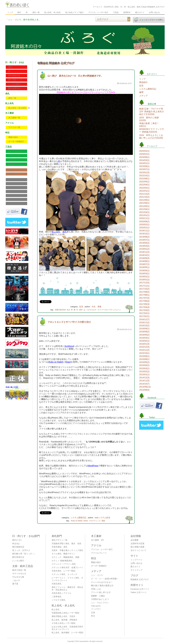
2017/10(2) (144, 289)
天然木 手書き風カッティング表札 (67, 550)
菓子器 (11, 164)
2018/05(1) (144, 267)
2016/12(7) (144, 319)
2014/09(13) (145, 387)
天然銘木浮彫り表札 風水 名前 (66, 544)
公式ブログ (13, 203)
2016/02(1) (144, 341)
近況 (81, 307)
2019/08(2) (144, 237)
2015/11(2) (144, 350)
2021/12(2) (144, 194)
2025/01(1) (144, 154)
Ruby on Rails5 (56, 362)
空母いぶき (96, 589)
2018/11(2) (144, 252)
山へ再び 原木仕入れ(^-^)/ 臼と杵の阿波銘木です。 (75, 76)
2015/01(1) (144, 374)
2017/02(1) (144, 313)
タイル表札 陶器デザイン (63, 554)
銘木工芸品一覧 (19, 570)
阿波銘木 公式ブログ (140, 580)
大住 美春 (96, 307)
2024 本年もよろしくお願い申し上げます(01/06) (151, 137)
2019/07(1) (144, 240)
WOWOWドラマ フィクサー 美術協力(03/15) (152, 130)
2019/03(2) (144, 246)
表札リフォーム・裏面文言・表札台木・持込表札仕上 (67, 589)
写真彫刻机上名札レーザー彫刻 (65, 613)
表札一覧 (36, 12)
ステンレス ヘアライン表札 (64, 564)
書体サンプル (13, 170)
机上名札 (56, 232)
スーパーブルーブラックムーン (109, 310)
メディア (143, 96)
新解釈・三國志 (98, 596)
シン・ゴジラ (97, 575)
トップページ (136, 560)
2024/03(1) (144, 160)
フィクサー (96, 609)
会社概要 (12, 180)
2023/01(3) (144, 172)
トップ (10, 12)
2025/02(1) (144, 151)
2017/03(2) (144, 310)
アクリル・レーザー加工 (98, 12)
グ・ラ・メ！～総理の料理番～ (105, 579)
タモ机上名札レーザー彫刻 (63, 623)
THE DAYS (96, 606)
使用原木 (127, 12)
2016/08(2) (144, 332)
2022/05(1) (144, 182)
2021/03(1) (144, 212)
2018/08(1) (144, 261)
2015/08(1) (144, 359)
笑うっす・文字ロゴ (21, 550)
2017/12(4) (144, 283)
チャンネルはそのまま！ (102, 582)
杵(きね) (16, 544)
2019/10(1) (144, 234)
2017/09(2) (144, 292)
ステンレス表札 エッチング (64, 574)
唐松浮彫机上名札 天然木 (63, 616)
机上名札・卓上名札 (53, 12)
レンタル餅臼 (14, 84)
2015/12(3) (144, 347)
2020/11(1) (144, 218)
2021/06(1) (144, 203)
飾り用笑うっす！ (16, 80)
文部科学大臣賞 (14, 184)
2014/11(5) (144, 381)
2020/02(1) (144, 224)
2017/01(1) (144, 316)
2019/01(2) (144, 249)
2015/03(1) (144, 368)
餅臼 (19, 12)
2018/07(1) (144, 264)
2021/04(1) (144, 209)
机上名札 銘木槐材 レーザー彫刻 (67, 633)
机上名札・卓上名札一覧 (19, 108)
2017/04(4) (144, 307)
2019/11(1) (144, 231)
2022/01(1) (144, 191)
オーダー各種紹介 (16, 142)
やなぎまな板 (14, 155)
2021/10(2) (144, 197)
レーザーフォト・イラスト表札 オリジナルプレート (67, 579)
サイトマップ (13, 199)
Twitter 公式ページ (139, 592)
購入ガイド (140, 12)
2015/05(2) (144, 362)
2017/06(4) (144, 301)
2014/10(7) (144, 384)
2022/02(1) (144, 188)
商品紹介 (143, 82)
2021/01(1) (144, 215)
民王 (93, 616)
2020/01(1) (144, 228)
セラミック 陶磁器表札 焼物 (65, 557)
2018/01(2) (144, 280)
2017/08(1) (144, 295)
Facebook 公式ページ (140, 589)
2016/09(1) (144, 329)
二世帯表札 (57, 597)
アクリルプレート (99, 553)
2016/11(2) (144, 322)
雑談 (103, 521)
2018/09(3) (144, 258)
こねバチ (12, 160)
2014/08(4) (144, 390)
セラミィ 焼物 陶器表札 (62, 561)
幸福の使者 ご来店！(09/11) (149, 125)
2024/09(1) (144, 157)
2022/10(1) (144, 175)
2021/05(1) (144, 206)
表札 (65, 232)
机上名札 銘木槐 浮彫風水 (64, 620)
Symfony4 (69, 346)
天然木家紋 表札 (59, 547)
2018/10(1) (144, 255)
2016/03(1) (144, 338)
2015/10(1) (144, 353)
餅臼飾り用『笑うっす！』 (24, 554)
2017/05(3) (144, 304)
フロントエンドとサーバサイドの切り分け (69, 322)
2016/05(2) (144, 335)
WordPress (93, 466)
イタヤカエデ (91, 310)
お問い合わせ (154, 12)
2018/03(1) (144, 273)
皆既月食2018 (60, 310)
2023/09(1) (144, 166)
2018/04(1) (144, 270)
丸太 (68, 310)
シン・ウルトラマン (100, 603)
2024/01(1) (144, 163)
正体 (93, 613)
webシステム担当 (102, 518)
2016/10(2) (144, 325)
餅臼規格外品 (14, 76)
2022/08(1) (144, 179)
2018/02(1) (144, 276)
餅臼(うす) (17, 540)
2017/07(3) (144, 298)
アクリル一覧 (14, 127)
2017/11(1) (144, 286)
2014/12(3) (144, 378)
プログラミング (95, 521)
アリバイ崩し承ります (101, 592)
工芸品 (116, 12)
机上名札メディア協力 (75, 12)
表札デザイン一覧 (59, 540)
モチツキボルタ (15, 151)
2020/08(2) (144, 221)
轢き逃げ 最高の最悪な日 (102, 586)
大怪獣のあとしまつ (100, 599)
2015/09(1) (144, 356)
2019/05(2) (144, 243)
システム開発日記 (78, 518)
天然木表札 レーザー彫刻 (63, 571)
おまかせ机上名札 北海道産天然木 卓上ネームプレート (68, 628)
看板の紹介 (13, 137)
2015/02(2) (144, 371)
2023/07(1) (144, 169)
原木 (81, 310)
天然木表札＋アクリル (61, 593)
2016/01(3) (144, 344)
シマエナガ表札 (59, 600)
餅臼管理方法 (14, 88)
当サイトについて (15, 191)
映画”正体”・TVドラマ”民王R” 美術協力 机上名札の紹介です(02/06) (152, 111)
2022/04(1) (144, 185)
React (68, 362)
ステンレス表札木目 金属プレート (67, 568)
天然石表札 (57, 584)
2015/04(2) (144, 365)
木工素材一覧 (14, 118)
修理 (141, 92)
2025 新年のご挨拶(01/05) (149, 119)
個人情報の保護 (14, 187)
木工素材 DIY (98, 540)
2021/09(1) (144, 200)
